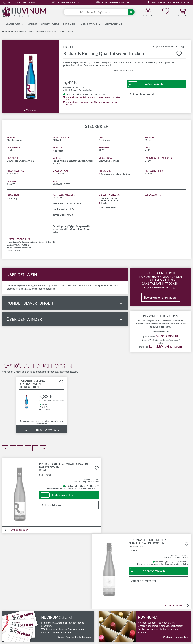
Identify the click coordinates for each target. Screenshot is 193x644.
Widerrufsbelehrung (60, 609)
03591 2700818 (167, 336)
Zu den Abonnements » (175, 561)
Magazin (102, 609)
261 (43, 448)
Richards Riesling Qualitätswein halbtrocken (32, 384)
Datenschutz (57, 620)
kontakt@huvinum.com (165, 346)
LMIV (53, 602)
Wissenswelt (104, 613)
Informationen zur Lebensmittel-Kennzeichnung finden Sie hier (41, 422)
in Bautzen (104, 639)
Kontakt (102, 602)
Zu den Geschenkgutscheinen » (74, 561)
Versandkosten (85, 90)
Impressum (56, 616)
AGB (52, 613)
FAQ (100, 616)
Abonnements (105, 606)
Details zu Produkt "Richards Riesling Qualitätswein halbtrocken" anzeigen (42, 400)
